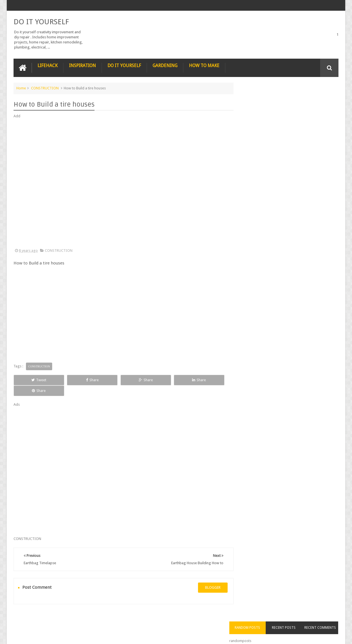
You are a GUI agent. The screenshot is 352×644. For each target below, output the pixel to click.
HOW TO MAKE (204, 65)
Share (77, 380)
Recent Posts (290, 98)
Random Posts (257, 98)
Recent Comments (322, 98)
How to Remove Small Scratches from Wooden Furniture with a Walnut (298, 206)
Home (21, 88)
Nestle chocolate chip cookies (296, 235)
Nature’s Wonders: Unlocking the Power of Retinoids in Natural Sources (298, 171)
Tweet (34, 380)
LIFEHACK (48, 65)
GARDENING (165, 65)
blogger (207, 577)
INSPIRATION (82, 65)
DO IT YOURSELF (41, 21)
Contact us (324, 618)
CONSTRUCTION (45, 88)
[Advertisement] (121, 183)
